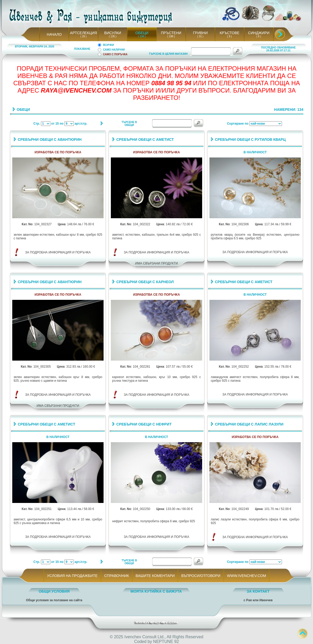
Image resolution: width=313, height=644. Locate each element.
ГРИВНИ (200, 33)
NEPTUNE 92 (166, 642)
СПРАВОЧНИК (117, 576)
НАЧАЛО (54, 34)
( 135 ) (113, 36)
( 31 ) (200, 36)
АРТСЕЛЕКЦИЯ (83, 33)
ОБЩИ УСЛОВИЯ (54, 591)
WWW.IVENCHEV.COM (247, 576)
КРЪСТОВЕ (230, 33)
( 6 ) (259, 36)
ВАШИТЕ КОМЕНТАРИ (155, 576)
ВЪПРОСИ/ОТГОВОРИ (201, 576)
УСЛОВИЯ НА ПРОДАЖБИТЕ (72, 576)
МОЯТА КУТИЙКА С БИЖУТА (156, 591)
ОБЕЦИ (142, 33)
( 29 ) (83, 36)
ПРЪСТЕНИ (171, 33)
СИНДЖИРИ (259, 33)
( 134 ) (142, 36)
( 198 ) (171, 36)
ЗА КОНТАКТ (258, 591)
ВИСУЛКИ (113, 33)
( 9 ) (230, 36)
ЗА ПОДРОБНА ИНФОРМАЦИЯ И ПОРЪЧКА (58, 252)
